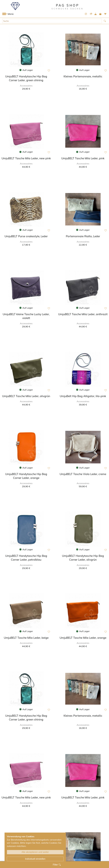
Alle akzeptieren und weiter (35, 852)
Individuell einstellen (35, 859)
